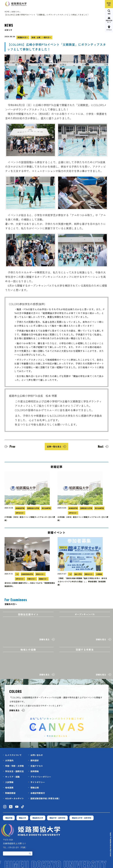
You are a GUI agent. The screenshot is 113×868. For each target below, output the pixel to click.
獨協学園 (9, 818)
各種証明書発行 (38, 793)
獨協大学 (22, 818)
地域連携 (9, 788)
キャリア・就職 (12, 777)
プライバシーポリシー (41, 777)
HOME (7, 12)
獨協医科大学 (38, 818)
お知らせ (15, 12)
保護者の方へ (23, 37)
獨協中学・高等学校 (57, 818)
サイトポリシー (38, 782)
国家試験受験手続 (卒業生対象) (45, 798)
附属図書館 (10, 793)
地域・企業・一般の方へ (41, 37)
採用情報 (35, 771)
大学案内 (9, 760)
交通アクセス (37, 766)
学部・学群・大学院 (14, 766)
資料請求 (35, 760)
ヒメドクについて (13, 755)
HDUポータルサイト (14, 798)
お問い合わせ (37, 755)
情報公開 (35, 788)
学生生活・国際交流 (14, 771)
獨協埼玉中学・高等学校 (82, 818)
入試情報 (9, 782)
